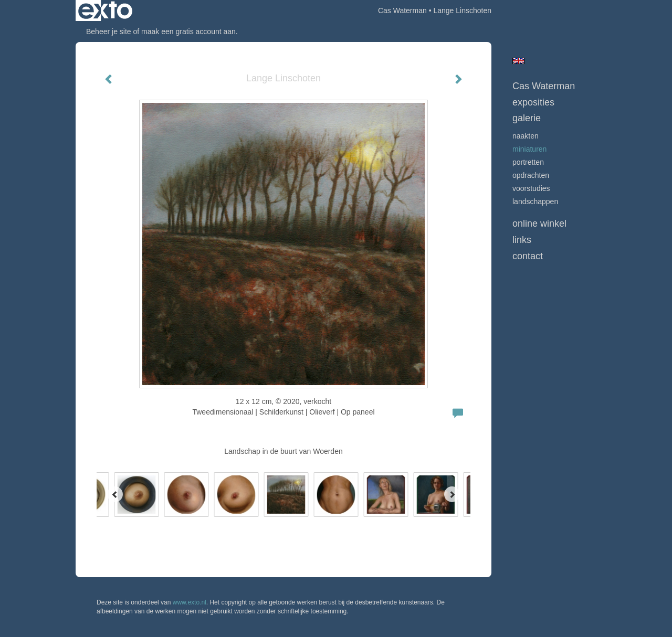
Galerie (527, 118)
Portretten (528, 162)
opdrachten (531, 175)
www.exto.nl (190, 602)
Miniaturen (529, 149)
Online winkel (539, 224)
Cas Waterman (402, 10)
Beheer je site (109, 31)
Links (522, 240)
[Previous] (115, 494)
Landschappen (535, 201)
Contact (528, 256)
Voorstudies (531, 188)
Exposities (533, 102)
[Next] (452, 494)
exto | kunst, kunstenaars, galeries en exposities (105, 10)
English (518, 61)
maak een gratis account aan (188, 31)
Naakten (526, 136)
